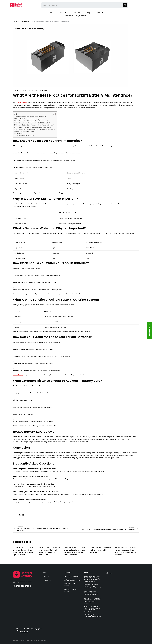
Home (15, 21)
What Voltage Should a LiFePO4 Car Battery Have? (92, 616)
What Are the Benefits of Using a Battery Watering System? (35, 125)
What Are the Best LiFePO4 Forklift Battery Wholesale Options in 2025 (23, 552)
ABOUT (46, 572)
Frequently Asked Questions (25, 135)
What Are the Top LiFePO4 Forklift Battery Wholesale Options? (125, 552)
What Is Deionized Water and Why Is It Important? (32, 121)
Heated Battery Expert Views (25, 131)
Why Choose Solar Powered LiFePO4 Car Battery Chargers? (91, 593)
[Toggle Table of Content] (53, 114)
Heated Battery (18, 375)
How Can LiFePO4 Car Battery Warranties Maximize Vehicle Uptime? (92, 586)
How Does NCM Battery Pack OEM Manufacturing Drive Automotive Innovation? (92, 609)
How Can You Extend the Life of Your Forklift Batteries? (33, 127)
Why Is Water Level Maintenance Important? (30, 119)
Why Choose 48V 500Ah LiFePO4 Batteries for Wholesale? (48, 552)
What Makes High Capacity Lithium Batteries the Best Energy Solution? (75, 552)
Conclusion (19, 133)
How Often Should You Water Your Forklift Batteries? (33, 123)
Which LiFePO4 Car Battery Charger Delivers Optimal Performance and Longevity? (92, 601)
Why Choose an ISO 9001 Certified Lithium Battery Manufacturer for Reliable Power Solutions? (92, 579)
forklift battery (23, 103)
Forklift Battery (24, 21)
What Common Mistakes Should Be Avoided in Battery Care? (35, 129)
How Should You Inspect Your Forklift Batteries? (31, 117)
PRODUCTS (68, 572)
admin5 (44, 91)
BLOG (86, 572)
